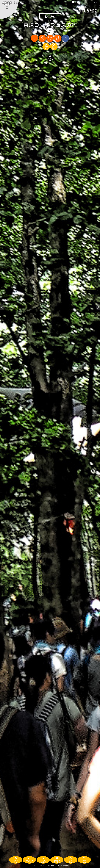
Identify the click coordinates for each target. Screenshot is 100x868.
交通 (34, 865)
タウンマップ (34, 38)
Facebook (66, 38)
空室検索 (58, 38)
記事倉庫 (65, 865)
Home (50, 30)
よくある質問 (41, 865)
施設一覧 (42, 38)
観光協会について (54, 865)
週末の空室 (50, 38)
